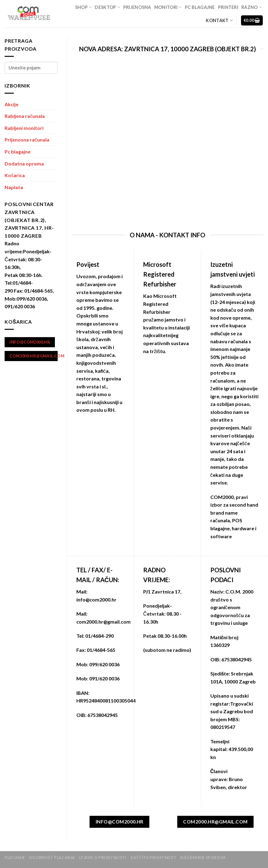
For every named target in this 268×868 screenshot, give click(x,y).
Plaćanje (15, 858)
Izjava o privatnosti (103, 858)
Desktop (107, 7)
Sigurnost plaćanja (52, 858)
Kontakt (219, 20)
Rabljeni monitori (24, 128)
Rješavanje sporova (203, 858)
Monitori (168, 7)
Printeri (228, 7)
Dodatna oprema (24, 163)
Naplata (14, 187)
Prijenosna (137, 7)
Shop (84, 7)
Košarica (15, 175)
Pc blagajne (200, 7)
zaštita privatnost (153, 858)
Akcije (11, 104)
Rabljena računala (25, 116)
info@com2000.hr (96, 599)
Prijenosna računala (27, 140)
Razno (252, 7)
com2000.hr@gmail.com (103, 622)
